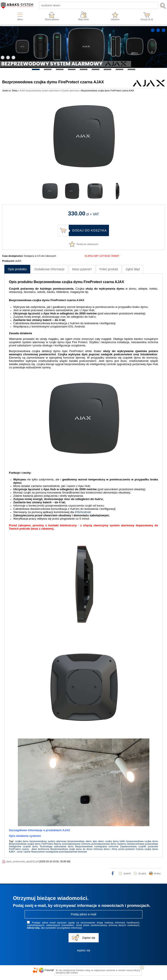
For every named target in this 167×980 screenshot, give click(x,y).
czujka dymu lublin (115, 841)
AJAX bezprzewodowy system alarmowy (39, 91)
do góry (142, 873)
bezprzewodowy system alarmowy (48, 841)
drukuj (157, 873)
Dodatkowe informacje (49, 269)
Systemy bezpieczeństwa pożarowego (138, 844)
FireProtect (47, 844)
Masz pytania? (82, 269)
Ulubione (115, 19)
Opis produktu (17, 269)
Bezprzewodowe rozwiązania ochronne (97, 846)
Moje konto (84, 19)
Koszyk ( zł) (147, 19)
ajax (95, 841)
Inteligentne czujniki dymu (23, 846)
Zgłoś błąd (133, 269)
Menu (20, 19)
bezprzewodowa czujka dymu (142, 841)
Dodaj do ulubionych (87, 244)
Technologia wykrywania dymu (57, 846)
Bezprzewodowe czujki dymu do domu (71, 849)
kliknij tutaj (33, 928)
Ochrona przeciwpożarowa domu (99, 844)
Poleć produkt (109, 269)
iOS (77, 512)
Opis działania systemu (25, 836)
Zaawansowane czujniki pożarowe (139, 846)
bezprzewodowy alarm (79, 841)
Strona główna (52, 19)
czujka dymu (22, 841)
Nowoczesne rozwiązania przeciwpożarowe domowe (59, 852)
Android (85, 512)
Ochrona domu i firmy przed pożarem (114, 849)
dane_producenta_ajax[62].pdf (23, 861)
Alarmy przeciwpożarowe (67, 844)
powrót (127, 873)
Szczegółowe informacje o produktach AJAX (39, 830)
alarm (101, 841)
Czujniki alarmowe (70, 91)
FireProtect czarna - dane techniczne (29, 849)
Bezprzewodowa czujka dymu (25, 844)
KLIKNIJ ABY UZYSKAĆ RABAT (102, 256)
